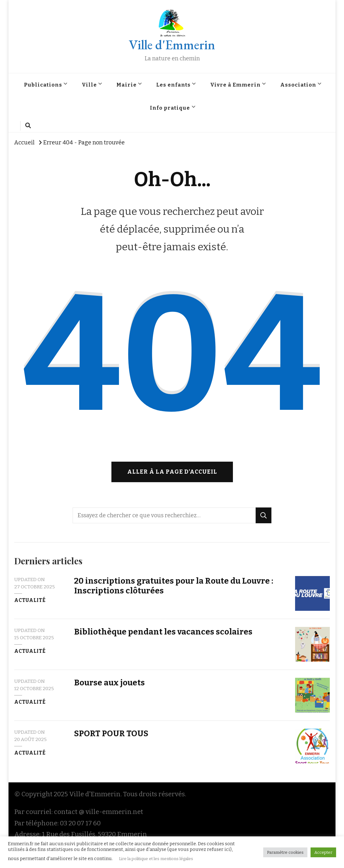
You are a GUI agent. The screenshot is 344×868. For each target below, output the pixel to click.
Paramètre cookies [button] (285, 852)
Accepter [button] (323, 852)
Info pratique (170, 108)
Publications (43, 85)
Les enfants (173, 85)
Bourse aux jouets (110, 683)
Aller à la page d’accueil (172, 472)
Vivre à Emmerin (235, 85)
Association (298, 85)
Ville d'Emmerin (172, 45)
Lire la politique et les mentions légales (156, 859)
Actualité (30, 600)
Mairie (127, 85)
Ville (89, 85)
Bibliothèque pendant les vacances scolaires (163, 632)
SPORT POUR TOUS (111, 734)
